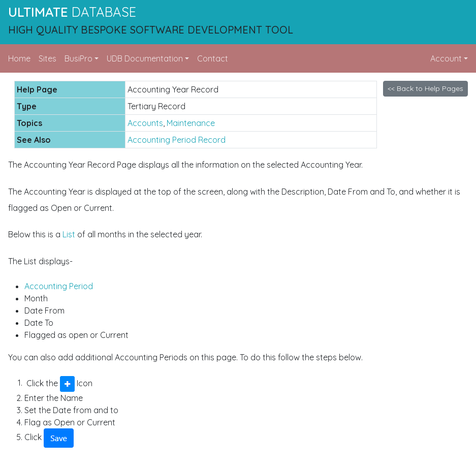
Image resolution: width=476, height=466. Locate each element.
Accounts (145, 123)
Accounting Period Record (177, 140)
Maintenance (191, 123)
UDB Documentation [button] (145, 58)
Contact (213, 58)
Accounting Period (59, 286)
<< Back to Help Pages (425, 88)
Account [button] (446, 58)
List (69, 234)
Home (19, 58)
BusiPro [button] (78, 58)
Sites (47, 58)
